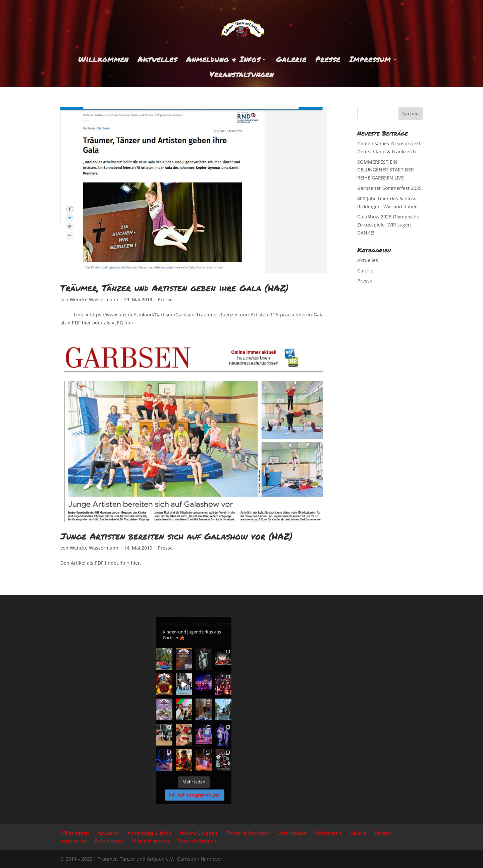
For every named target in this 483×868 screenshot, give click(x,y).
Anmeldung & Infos (223, 61)
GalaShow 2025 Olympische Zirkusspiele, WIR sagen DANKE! (388, 225)
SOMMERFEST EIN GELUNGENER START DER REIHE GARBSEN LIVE (386, 170)
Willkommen (103, 61)
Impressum (370, 61)
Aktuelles (157, 61)
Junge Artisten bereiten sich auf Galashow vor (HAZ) (176, 536)
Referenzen (329, 833)
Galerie (291, 61)
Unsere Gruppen (199, 833)
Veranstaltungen (242, 76)
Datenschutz (109, 841)
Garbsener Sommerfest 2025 (389, 188)
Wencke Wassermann (94, 299)
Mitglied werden (151, 841)
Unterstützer (292, 833)
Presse (328, 61)
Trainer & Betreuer (247, 833)
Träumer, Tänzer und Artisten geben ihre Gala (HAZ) (174, 288)
